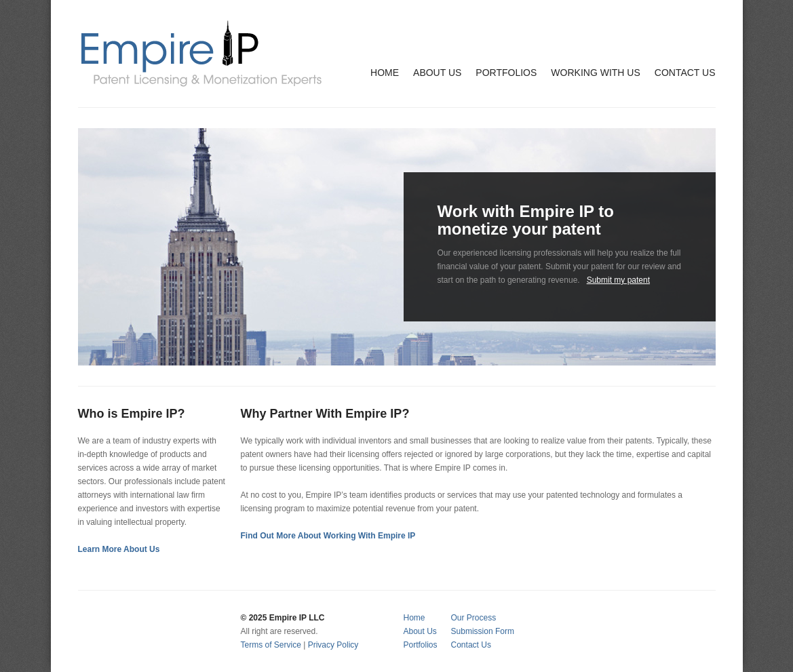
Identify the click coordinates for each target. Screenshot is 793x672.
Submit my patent (618, 280)
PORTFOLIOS (506, 73)
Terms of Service (271, 645)
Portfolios (421, 645)
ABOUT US (437, 73)
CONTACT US (685, 73)
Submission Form (483, 631)
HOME (385, 73)
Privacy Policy (333, 645)
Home (414, 618)
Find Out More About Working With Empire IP (328, 536)
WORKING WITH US (595, 73)
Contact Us (471, 645)
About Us (420, 631)
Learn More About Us (119, 549)
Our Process (474, 618)
